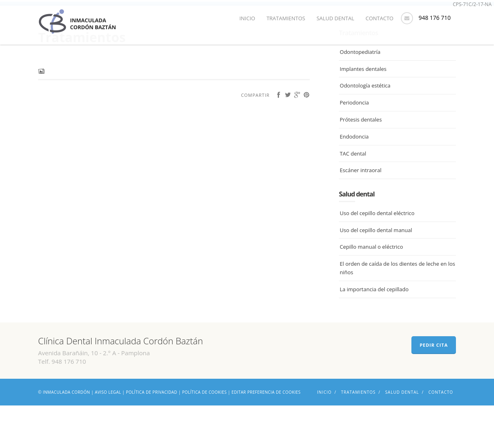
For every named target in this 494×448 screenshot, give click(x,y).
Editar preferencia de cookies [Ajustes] (266, 435)
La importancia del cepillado (374, 332)
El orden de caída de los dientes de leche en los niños (397, 311)
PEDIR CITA (434, 387)
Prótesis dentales (361, 162)
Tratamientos (286, 18)
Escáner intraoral (361, 213)
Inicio (247, 18)
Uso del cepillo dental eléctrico (377, 256)
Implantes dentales (363, 111)
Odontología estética (365, 128)
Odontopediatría (360, 95)
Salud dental (335, 18)
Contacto (380, 18)
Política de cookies (204, 435)
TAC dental (353, 196)
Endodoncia (354, 179)
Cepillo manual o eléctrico (371, 290)
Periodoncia (354, 145)
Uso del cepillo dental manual (376, 273)
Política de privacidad (152, 435)
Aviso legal (108, 435)
